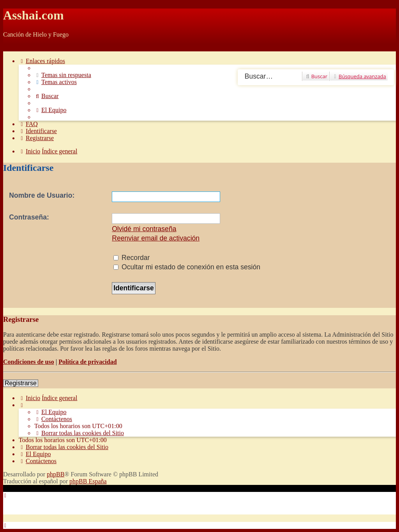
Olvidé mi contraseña (144, 229)
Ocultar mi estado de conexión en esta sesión (187, 267)
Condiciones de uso (29, 362)
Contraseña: (29, 217)
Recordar (132, 258)
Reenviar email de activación (156, 238)
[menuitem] (63, 75)
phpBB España (88, 481)
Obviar (12, 48)
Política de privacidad (87, 362)
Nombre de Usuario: (42, 195)
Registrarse (21, 383)
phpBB (56, 474)
